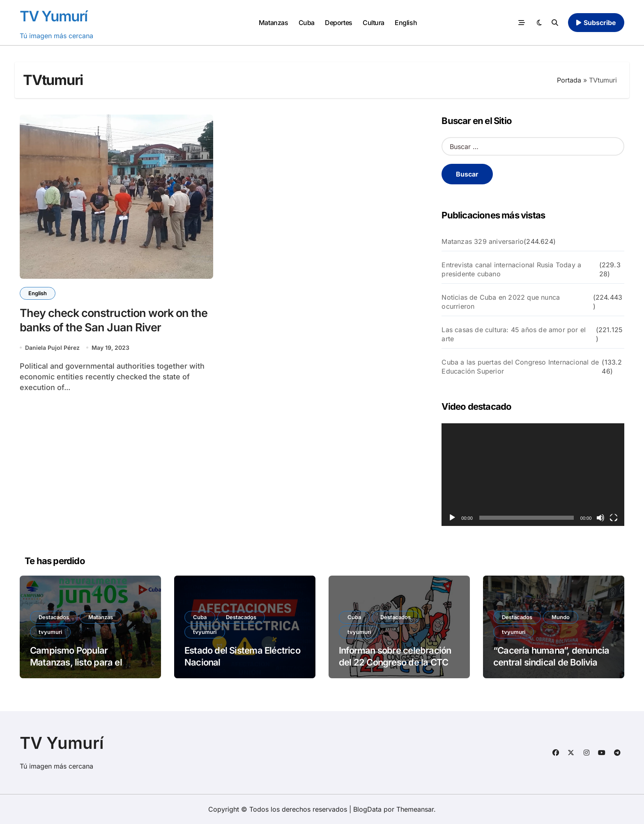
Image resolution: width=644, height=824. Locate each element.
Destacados (54, 617)
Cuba (307, 23)
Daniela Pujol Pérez (52, 348)
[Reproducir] (452, 518)
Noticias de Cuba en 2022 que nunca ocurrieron (501, 302)
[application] (533, 475)
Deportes (338, 23)
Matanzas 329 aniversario (483, 241)
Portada (569, 80)
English (406, 23)
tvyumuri (50, 632)
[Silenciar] (600, 518)
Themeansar (415, 809)
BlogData (367, 809)
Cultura (374, 23)
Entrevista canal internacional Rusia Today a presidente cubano (511, 269)
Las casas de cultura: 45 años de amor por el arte (514, 334)
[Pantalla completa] (614, 518)
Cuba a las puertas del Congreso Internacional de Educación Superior (520, 367)
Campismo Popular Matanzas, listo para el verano (76, 662)
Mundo (561, 617)
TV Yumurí (54, 16)
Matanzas (273, 23)
